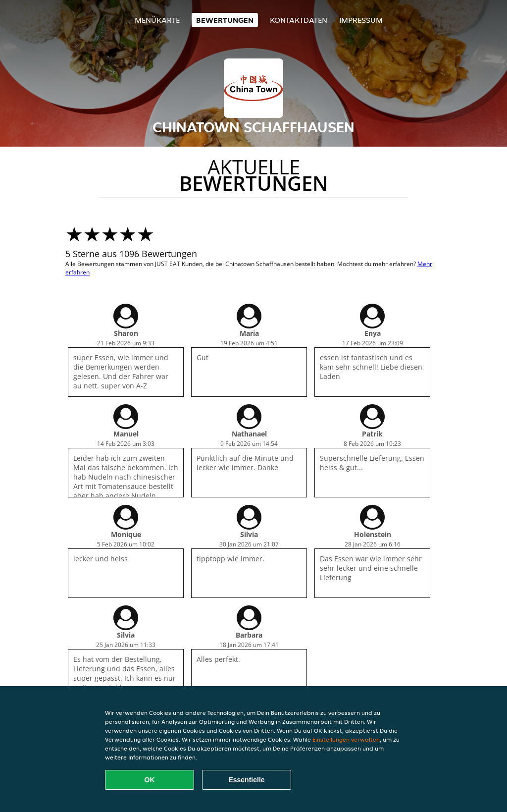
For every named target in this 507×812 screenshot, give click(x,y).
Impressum (361, 20)
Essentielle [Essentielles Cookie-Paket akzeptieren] (246, 780)
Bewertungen (225, 20)
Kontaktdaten (299, 20)
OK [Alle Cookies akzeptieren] (150, 780)
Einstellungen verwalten (346, 739)
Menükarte (157, 20)
